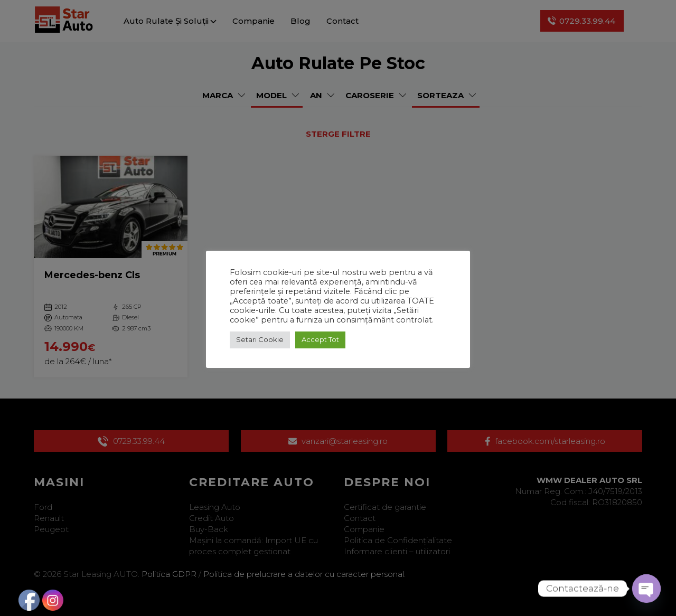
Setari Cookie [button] (260, 339)
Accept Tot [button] (320, 339)
